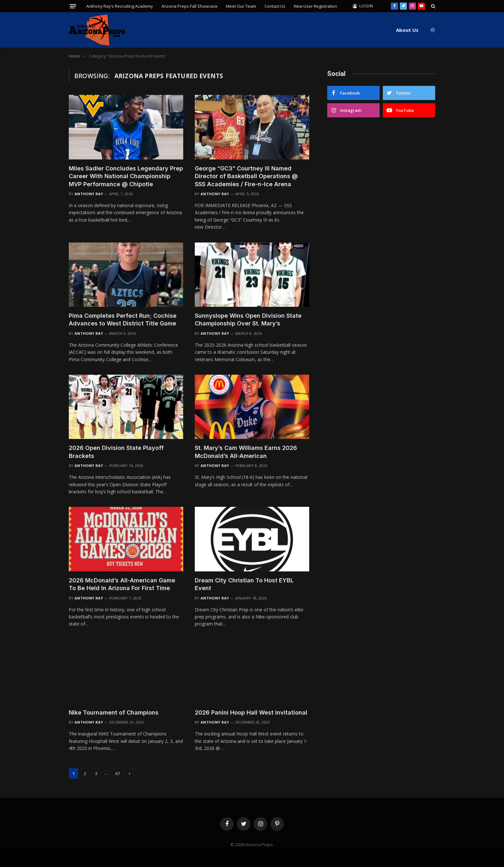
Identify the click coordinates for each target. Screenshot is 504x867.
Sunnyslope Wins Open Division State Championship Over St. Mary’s (248, 319)
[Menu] (73, 6)
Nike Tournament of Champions (114, 712)
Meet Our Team (241, 6)
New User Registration (315, 6)
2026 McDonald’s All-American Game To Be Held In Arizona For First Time (122, 584)
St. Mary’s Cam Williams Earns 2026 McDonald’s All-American (246, 452)
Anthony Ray (89, 194)
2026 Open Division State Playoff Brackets (116, 452)
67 (118, 773)
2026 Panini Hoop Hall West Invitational (251, 712)
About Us (407, 30)
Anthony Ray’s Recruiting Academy (120, 6)
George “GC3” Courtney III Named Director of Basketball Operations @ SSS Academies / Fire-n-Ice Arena (246, 176)
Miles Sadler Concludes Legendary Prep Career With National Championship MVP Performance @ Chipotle (126, 176)
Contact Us (275, 6)
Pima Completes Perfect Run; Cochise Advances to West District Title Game (123, 319)
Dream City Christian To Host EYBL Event (244, 584)
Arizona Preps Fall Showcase (189, 6)
